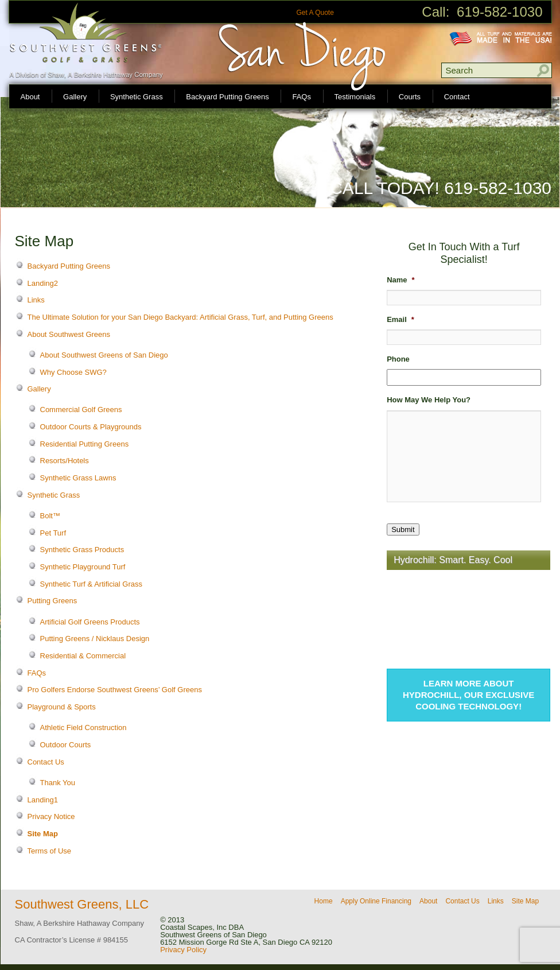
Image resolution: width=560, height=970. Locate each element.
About (30, 97)
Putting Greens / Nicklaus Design (95, 639)
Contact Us (46, 762)
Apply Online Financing (376, 901)
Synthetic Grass (137, 97)
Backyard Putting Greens (227, 97)
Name (400, 280)
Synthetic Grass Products (82, 550)
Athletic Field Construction (83, 727)
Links (36, 300)
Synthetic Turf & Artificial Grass (91, 584)
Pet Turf (53, 533)
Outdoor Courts (66, 745)
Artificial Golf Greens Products (90, 622)
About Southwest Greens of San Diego (104, 355)
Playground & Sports (62, 707)
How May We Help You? (429, 400)
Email (400, 319)
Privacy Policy (183, 950)
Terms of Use (50, 851)
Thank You (58, 783)
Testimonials (355, 97)
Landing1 (43, 800)
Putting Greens (52, 601)
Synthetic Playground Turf (83, 567)
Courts (410, 97)
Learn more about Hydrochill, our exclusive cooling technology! (468, 695)
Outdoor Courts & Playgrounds (91, 427)
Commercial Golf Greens (81, 410)
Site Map (43, 834)
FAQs (302, 97)
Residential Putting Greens (85, 444)
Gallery (75, 97)
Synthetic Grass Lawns (78, 478)
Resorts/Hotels (65, 461)
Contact (457, 97)
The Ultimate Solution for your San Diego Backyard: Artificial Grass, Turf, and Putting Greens (180, 317)
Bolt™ (50, 516)
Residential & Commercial (83, 656)
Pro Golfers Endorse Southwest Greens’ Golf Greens (115, 690)
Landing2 (43, 283)
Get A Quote (315, 13)
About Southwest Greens (69, 334)
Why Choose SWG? (73, 372)
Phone (398, 359)
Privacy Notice (51, 816)
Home (324, 901)
